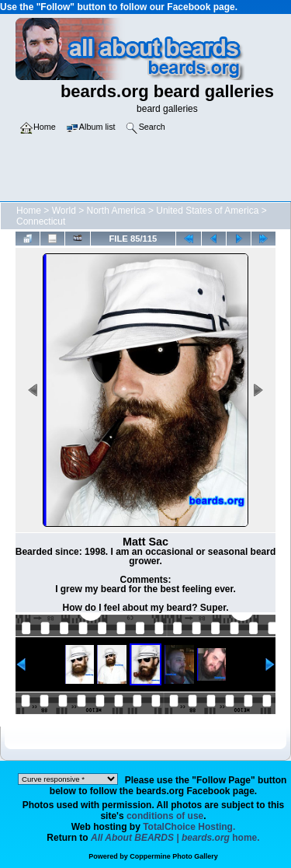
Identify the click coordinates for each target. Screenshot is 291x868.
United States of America (207, 211)
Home (29, 211)
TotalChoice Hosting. (189, 827)
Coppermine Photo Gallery (174, 856)
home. (175, 838)
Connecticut (41, 221)
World (64, 211)
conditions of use (165, 816)
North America (116, 211)
